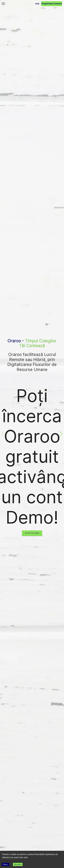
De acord (18, 864)
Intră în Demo (32, 533)
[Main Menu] (3, 4)
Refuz (5, 864)
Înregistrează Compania (52, 4)
